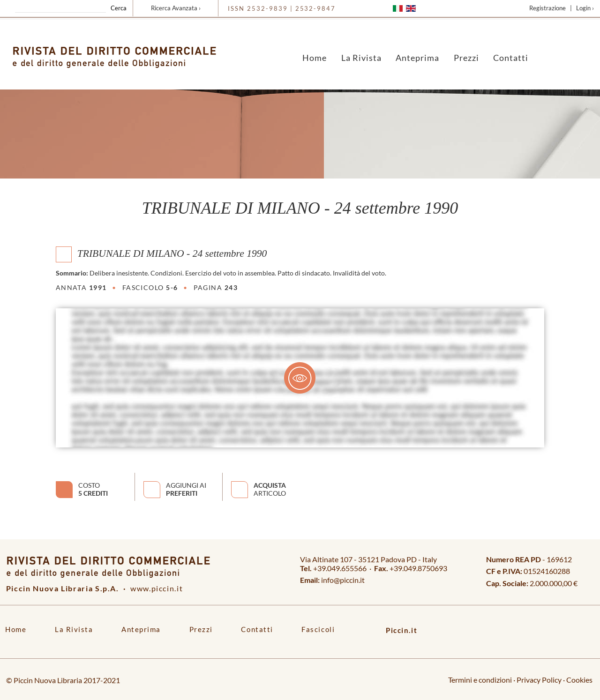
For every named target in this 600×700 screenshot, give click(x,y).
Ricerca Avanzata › (176, 8)
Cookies (579, 680)
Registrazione (547, 8)
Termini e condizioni (480, 680)
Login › (585, 8)
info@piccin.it (343, 580)
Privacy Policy (539, 680)
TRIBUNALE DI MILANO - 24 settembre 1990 (172, 253)
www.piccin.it (157, 588)
